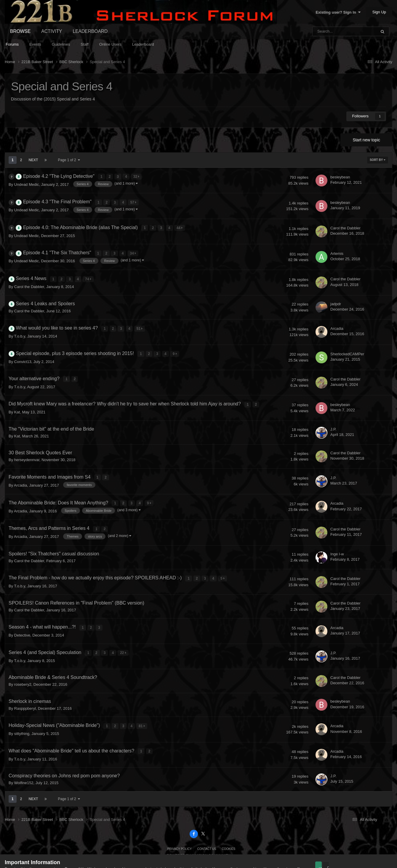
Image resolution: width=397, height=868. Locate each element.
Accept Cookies (326, 848)
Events (35, 44)
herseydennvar (27, 449)
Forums (12, 44)
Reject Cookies (372, 848)
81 (143, 708)
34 (134, 250)
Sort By (378, 160)
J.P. (333, 419)
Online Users (110, 44)
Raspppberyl (25, 691)
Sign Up (379, 12)
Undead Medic (27, 183)
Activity (52, 31)
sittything (22, 715)
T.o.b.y (20, 329)
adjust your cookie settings (250, 849)
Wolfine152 (24, 763)
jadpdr (336, 298)
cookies (123, 849)
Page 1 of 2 (69, 160)
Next (33, 160)
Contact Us (207, 829)
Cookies (228, 829)
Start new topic (366, 140)
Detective (22, 619)
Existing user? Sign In (338, 12)
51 (140, 322)
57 (134, 201)
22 (124, 636)
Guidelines (61, 44)
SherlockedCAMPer (347, 346)
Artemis (337, 249)
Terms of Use (76, 849)
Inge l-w (337, 540)
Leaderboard (143, 44)
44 (180, 225)
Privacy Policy (180, 829)
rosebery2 (23, 667)
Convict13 (23, 353)
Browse (20, 31)
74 (89, 274)
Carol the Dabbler (345, 225)
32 (137, 176)
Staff (85, 44)
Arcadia (337, 322)
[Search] (329, 31)
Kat (17, 402)
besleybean (340, 176)
